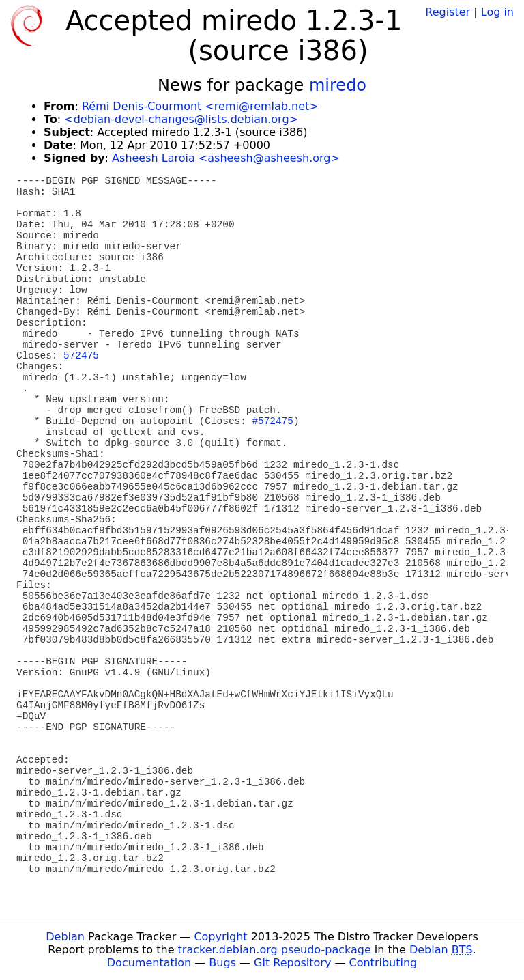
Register (448, 12)
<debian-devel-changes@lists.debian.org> (181, 119)
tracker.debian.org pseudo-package (275, 950)
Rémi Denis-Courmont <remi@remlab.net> (200, 106)
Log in (497, 12)
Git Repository (292, 963)
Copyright (220, 937)
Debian (65, 937)
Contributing (383, 963)
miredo (338, 85)
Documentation (149, 963)
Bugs (222, 963)
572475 (81, 356)
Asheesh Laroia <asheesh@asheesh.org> (226, 158)
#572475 (272, 421)
